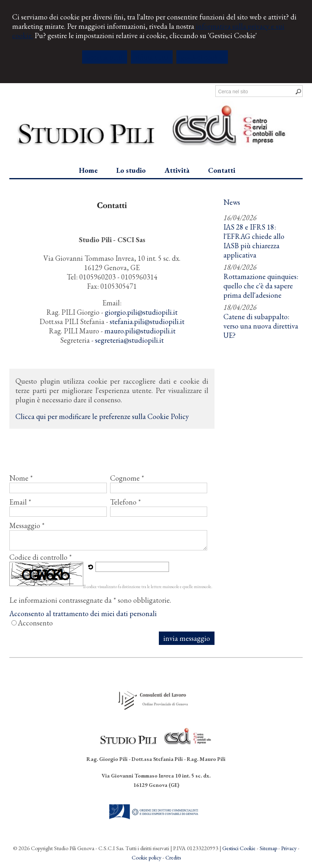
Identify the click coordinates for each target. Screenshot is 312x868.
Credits (173, 857)
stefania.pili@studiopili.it (147, 321)
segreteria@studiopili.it (129, 340)
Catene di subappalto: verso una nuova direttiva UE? (261, 326)
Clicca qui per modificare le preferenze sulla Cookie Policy (102, 416)
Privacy (289, 848)
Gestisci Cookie (239, 848)
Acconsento (35, 623)
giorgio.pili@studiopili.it (141, 312)
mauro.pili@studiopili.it (140, 331)
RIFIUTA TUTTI (152, 57)
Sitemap (268, 848)
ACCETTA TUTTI (105, 57)
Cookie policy (146, 857)
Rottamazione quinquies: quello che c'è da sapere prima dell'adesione (261, 286)
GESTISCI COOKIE (202, 57)
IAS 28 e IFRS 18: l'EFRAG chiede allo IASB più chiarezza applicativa (254, 241)
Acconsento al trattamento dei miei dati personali (83, 613)
